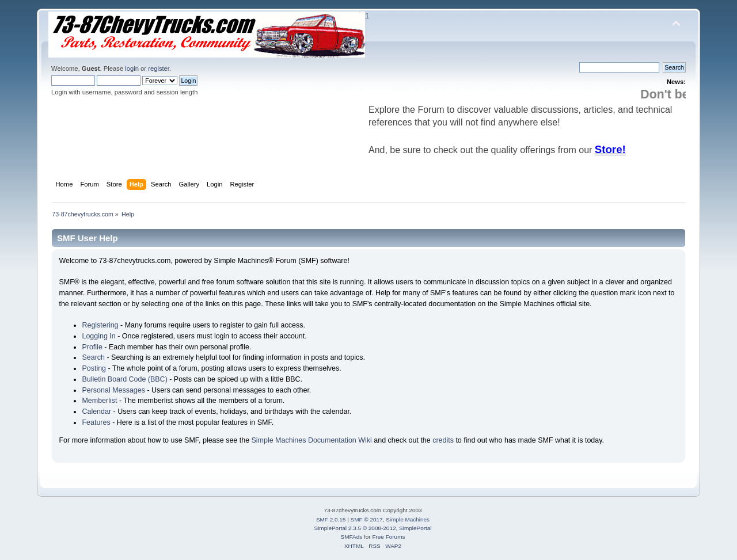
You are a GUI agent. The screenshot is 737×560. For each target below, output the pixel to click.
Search (93, 357)
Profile (92, 347)
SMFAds (352, 537)
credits (443, 440)
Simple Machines (408, 519)
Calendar (96, 412)
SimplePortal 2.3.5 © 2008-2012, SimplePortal (373, 528)
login (132, 68)
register (159, 68)
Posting (94, 368)
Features (96, 422)
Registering (100, 325)
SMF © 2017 (367, 519)
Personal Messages (113, 390)
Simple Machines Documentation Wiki (312, 440)
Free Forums (388, 537)
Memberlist (99, 401)
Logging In (98, 336)
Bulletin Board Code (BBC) (124, 379)
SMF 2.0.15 (331, 519)
